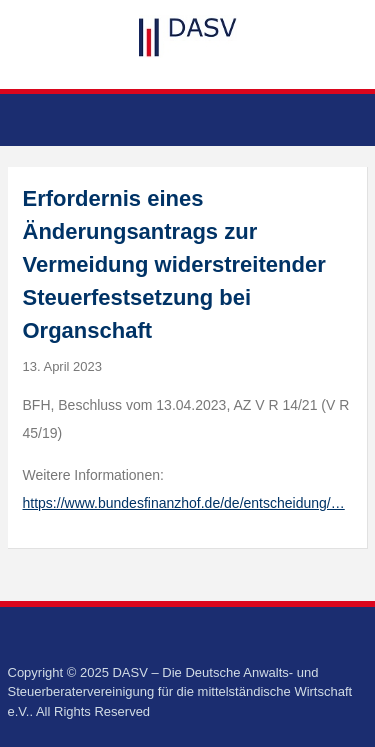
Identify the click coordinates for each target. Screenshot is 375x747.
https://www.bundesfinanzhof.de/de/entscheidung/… (184, 503)
